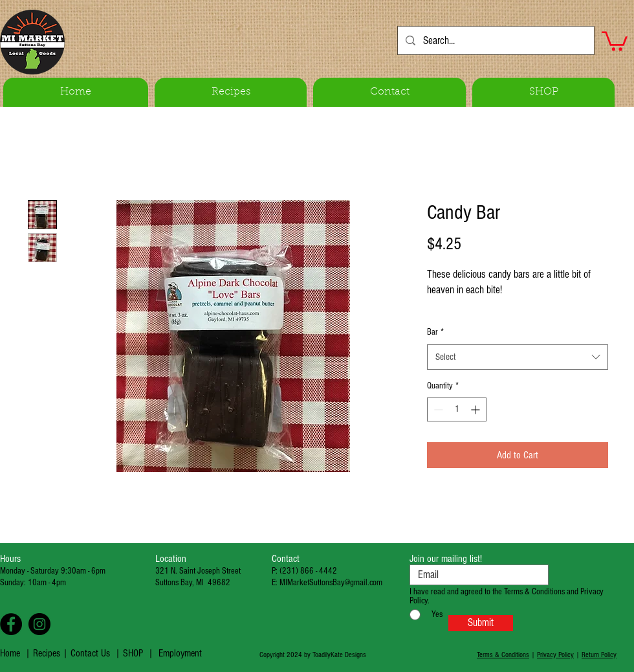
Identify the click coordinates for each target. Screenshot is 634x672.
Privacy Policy (555, 655)
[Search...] (495, 40)
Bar (435, 332)
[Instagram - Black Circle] (39, 624)
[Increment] (476, 409)
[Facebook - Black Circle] (11, 624)
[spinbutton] (457, 409)
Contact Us (90, 653)
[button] (615, 40)
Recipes (48, 653)
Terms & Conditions (503, 655)
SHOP (133, 653)
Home (10, 653)
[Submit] (481, 623)
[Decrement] (437, 409)
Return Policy (599, 655)
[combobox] (518, 357)
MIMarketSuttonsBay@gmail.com (331, 583)
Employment (180, 653)
